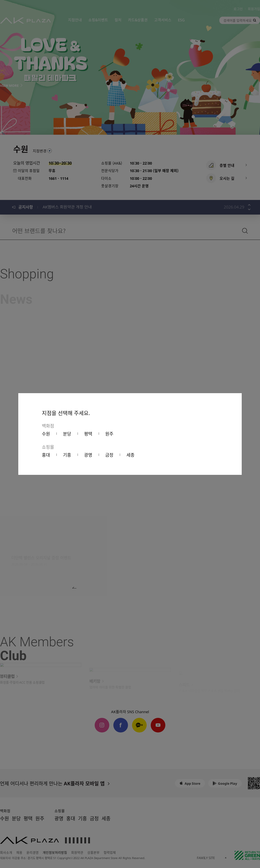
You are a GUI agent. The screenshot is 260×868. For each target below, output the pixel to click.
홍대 (46, 455)
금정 (109, 455)
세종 (130, 455)
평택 (88, 433)
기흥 (67, 455)
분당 (67, 433)
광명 (88, 455)
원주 (109, 433)
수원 (46, 433)
